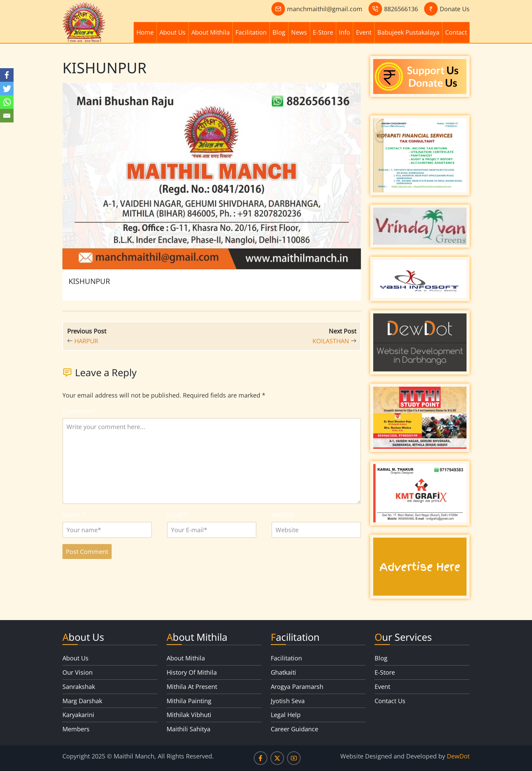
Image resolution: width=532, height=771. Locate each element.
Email (177, 515)
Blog (279, 32)
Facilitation (251, 32)
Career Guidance (294, 729)
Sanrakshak (79, 687)
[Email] (7, 116)
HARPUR (86, 341)
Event (364, 32)
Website (283, 515)
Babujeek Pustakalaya (408, 32)
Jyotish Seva (288, 701)
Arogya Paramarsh (297, 687)
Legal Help (286, 715)
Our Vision (78, 672)
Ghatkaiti (283, 672)
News (299, 32)
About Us (173, 32)
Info (345, 32)
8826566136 (401, 9)
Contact (456, 32)
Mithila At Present (192, 687)
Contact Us (390, 701)
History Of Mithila (192, 672)
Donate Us (455, 9)
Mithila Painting (189, 701)
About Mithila (211, 32)
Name (74, 515)
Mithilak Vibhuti (189, 715)
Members (76, 729)
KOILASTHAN (331, 341)
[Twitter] (7, 89)
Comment (79, 411)
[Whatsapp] (7, 102)
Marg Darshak (82, 701)
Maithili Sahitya (188, 729)
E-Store (323, 32)
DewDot (458, 756)
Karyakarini (78, 715)
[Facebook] (7, 75)
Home (145, 32)
